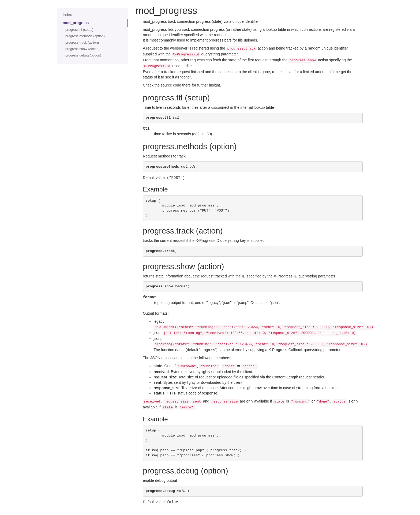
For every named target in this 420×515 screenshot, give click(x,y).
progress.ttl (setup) (79, 30)
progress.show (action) (82, 49)
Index (67, 15)
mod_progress (76, 23)
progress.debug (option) (83, 55)
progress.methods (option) (85, 36)
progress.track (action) (82, 43)
